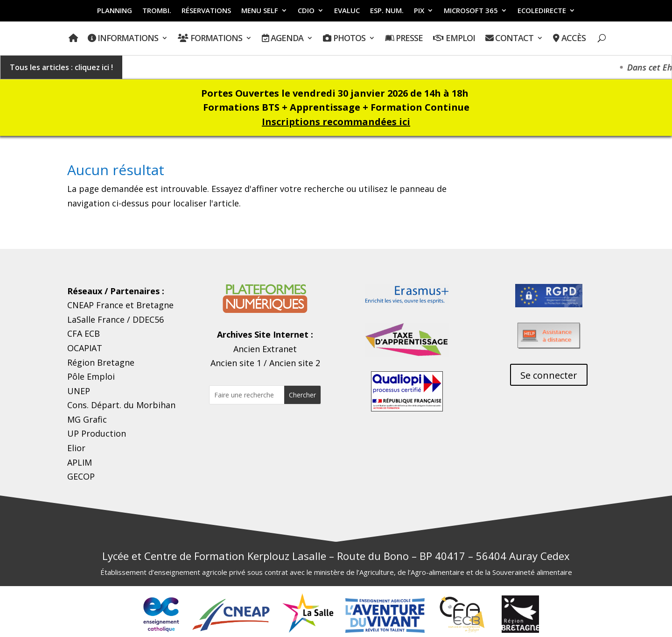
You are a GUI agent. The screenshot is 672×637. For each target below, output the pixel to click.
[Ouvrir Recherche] (602, 38)
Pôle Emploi (91, 376)
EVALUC (347, 11)
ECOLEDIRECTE (542, 11)
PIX (419, 11)
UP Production (97, 433)
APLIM (80, 462)
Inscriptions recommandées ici (336, 122)
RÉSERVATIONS (206, 11)
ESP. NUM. (387, 11)
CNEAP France (95, 305)
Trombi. (157, 11)
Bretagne (155, 305)
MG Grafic (87, 419)
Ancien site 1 (236, 363)
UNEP (79, 391)
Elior (76, 448)
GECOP (81, 476)
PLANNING (115, 11)
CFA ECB (84, 333)
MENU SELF (260, 11)
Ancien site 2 (295, 363)
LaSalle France (96, 319)
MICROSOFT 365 (471, 11)
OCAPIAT (85, 348)
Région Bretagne (101, 362)
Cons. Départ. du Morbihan (121, 405)
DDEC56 (148, 319)
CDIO (306, 11)
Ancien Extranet (265, 349)
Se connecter (549, 375)
